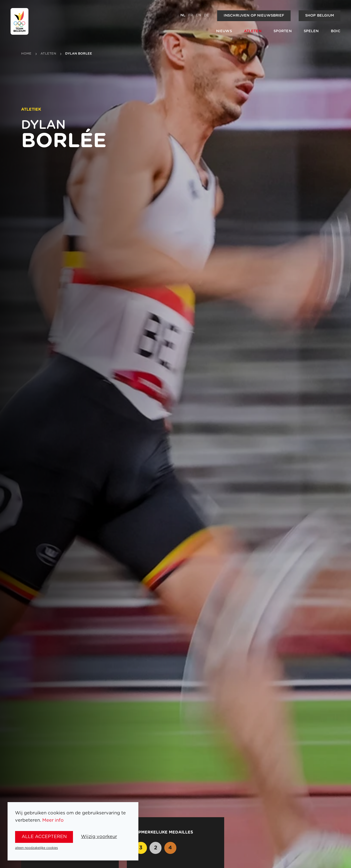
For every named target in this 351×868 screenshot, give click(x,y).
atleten (48, 54)
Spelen (311, 31)
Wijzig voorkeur (99, 837)
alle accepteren (44, 837)
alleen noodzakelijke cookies (36, 848)
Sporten (283, 31)
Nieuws (224, 31)
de (206, 15)
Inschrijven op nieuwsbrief (254, 16)
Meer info (53, 820)
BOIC (336, 31)
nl (183, 15)
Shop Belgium (320, 16)
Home (26, 54)
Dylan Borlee (79, 54)
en (198, 15)
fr (191, 15)
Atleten (253, 31)
